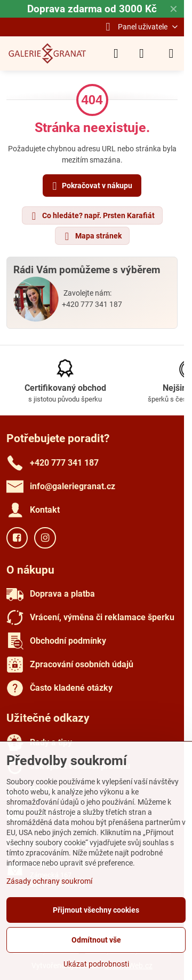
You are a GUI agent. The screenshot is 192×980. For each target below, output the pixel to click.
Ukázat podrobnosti (96, 964)
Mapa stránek (92, 236)
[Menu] (171, 53)
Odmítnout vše (96, 940)
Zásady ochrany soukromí (49, 881)
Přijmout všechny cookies (96, 910)
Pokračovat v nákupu (91, 186)
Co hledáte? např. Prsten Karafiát (92, 216)
